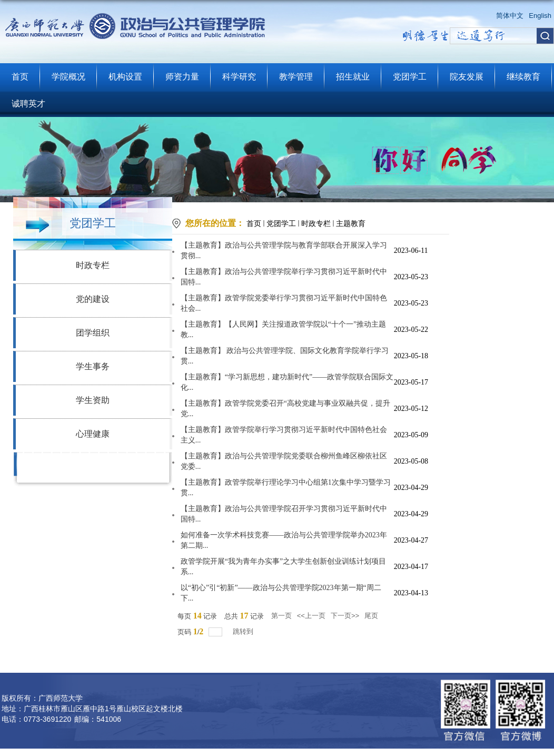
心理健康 (93, 434)
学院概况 (68, 77)
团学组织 (93, 333)
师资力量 (182, 77)
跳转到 (244, 631)
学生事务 (93, 366)
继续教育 (523, 77)
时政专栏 (93, 265)
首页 (20, 77)
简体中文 (510, 16)
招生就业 (353, 77)
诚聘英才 (28, 104)
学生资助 (93, 400)
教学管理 (296, 77)
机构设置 (125, 77)
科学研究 (239, 77)
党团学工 (410, 77)
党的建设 (93, 299)
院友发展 (467, 77)
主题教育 (351, 223)
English (540, 16)
